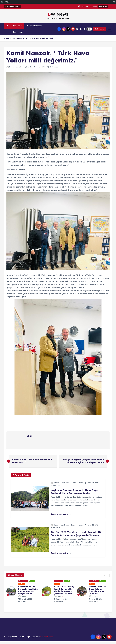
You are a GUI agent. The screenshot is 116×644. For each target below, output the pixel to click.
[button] (105, 578)
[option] (23, 594)
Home (7, 41)
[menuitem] (2, 2)
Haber (10, 70)
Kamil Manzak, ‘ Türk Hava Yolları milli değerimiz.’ (33, 41)
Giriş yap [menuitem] (8, 2)
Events (29, 70)
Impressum (18, 35)
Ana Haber (17, 28)
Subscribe (99, 31)
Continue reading (61, 517)
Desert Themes (46, 639)
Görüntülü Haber (34, 28)
